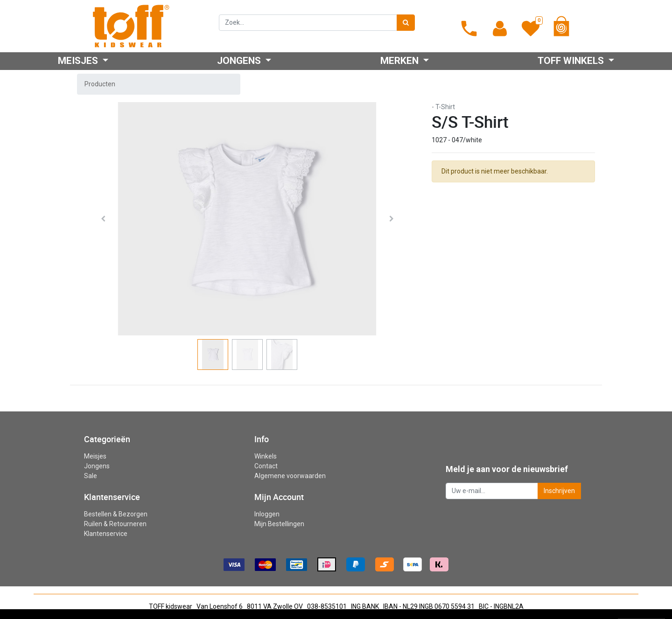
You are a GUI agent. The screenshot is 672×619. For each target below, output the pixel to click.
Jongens (97, 466)
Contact (266, 466)
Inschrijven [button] (559, 491)
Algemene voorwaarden (290, 476)
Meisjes (95, 456)
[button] (103, 219)
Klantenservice (106, 534)
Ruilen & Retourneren (115, 524)
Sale (91, 476)
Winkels (266, 456)
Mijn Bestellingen (279, 524)
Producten (100, 84)
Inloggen (267, 514)
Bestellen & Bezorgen (116, 514)
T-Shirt (445, 107)
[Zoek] (406, 23)
